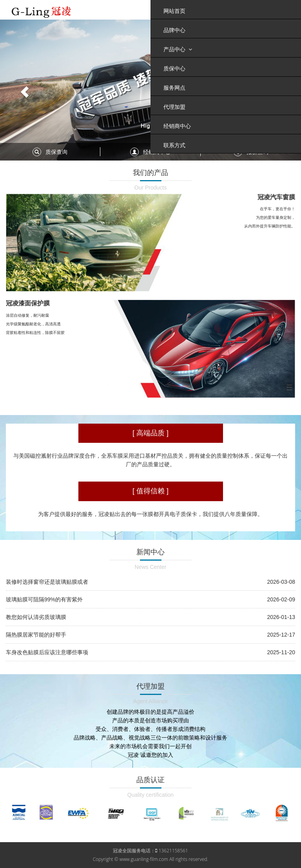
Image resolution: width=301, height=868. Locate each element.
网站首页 (174, 11)
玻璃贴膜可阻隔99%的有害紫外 (44, 599)
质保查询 (56, 152)
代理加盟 (174, 107)
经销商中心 (177, 126)
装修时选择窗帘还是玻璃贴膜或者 (47, 582)
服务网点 (174, 88)
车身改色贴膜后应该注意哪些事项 (47, 652)
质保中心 (174, 69)
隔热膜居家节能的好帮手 (36, 635)
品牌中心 (174, 30)
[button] (23, 90)
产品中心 (178, 49)
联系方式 (174, 145)
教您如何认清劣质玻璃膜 (36, 617)
